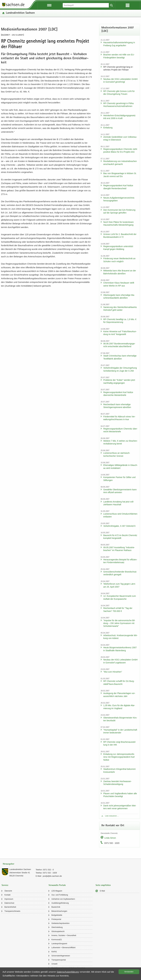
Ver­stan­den (129, 972)
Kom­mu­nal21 (57, 940)
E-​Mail (102, 891)
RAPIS (54, 952)
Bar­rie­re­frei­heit (10, 907)
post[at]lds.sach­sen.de (52, 876)
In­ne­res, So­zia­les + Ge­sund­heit (64, 935)
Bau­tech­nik (56, 907)
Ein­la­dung (108, 128)
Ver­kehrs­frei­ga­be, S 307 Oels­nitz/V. (120, 526)
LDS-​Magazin (57, 891)
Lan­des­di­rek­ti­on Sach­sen (20, 13)
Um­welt (54, 964)
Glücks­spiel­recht (58, 931)
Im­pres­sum (9, 899)
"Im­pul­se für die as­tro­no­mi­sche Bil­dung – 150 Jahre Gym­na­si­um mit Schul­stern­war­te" (119, 623)
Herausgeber (8, 864)
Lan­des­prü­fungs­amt (59, 944)
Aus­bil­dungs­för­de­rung (60, 903)
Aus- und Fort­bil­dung (60, 895)
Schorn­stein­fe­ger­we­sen (61, 956)
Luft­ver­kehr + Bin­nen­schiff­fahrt (63, 948)
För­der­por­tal (56, 919)
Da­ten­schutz (9, 903)
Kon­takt (7, 895)
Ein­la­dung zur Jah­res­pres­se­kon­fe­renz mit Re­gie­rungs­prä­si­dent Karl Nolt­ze (119, 757)
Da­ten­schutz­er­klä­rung (68, 972)
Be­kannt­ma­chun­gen (59, 911)
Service (5, 885)
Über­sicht (8, 891)
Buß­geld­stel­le (57, 915)
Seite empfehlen (103, 885)
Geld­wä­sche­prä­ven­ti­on (60, 923)
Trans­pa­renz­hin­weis (12, 911)
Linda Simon (110, 838)
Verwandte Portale (57, 885)
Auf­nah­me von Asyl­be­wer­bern (63, 899)
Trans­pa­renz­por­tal (59, 960)
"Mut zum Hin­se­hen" (113, 672)
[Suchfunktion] (86, 5)
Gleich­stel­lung (57, 927)
